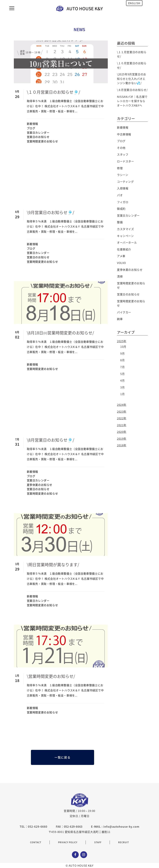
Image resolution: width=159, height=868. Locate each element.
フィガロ (123, 202)
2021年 (122, 425)
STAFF (98, 842)
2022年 (122, 418)
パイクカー (124, 312)
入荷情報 (123, 188)
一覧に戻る (62, 757)
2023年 (122, 412)
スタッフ (123, 154)
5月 (122, 374)
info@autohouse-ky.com (121, 826)
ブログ (31, 128)
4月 (122, 380)
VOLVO (122, 263)
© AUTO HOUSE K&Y (80, 865)
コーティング (125, 182)
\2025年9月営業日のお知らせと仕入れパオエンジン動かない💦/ (132, 79)
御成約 (121, 209)
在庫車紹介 (124, 249)
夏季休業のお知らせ (40, 485)
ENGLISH (134, 3)
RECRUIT (124, 842)
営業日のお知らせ (38, 137)
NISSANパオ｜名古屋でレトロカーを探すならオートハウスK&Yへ (132, 101)
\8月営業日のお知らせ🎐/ (50, 440)
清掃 (120, 276)
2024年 (122, 405)
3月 (122, 387)
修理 (120, 168)
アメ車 (121, 256)
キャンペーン (125, 236)
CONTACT (36, 842)
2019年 (122, 439)
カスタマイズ (126, 229)
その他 (121, 148)
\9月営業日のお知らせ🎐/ (50, 212)
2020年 (122, 432)
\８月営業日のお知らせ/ (132, 90)
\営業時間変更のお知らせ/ (51, 676)
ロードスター (126, 161)
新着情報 (32, 124)
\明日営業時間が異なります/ (53, 565)
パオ (120, 195)
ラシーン (123, 175)
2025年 (122, 341)
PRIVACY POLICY (68, 842)
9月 (122, 353)
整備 (120, 222)
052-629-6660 (38, 826)
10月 (123, 347)
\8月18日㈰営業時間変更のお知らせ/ (60, 333)
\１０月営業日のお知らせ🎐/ (53, 92)
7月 (122, 367)
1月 (122, 394)
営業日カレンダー (38, 132)
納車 (120, 319)
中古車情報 (124, 134)
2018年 (122, 445)
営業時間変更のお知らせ (42, 141)
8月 (122, 360)
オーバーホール (127, 242)
